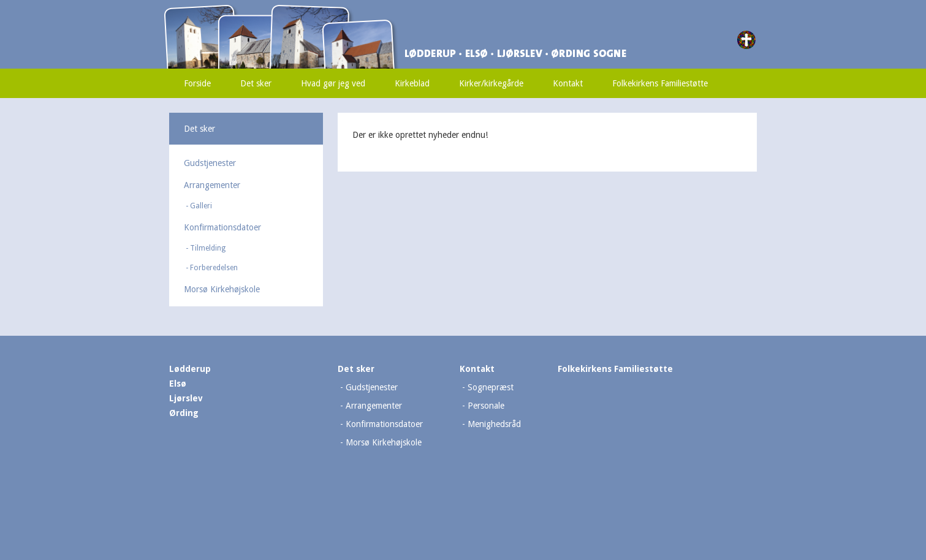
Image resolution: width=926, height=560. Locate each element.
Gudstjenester (210, 163)
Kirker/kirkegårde (491, 83)
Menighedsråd (494, 424)
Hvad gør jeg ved (333, 83)
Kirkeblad (412, 83)
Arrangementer (212, 185)
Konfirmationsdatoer (222, 227)
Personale (486, 406)
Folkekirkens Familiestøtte (660, 83)
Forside (197, 83)
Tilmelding (208, 248)
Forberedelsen (214, 268)
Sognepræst (491, 387)
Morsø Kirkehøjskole (222, 289)
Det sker (256, 83)
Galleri (201, 206)
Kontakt (568, 83)
